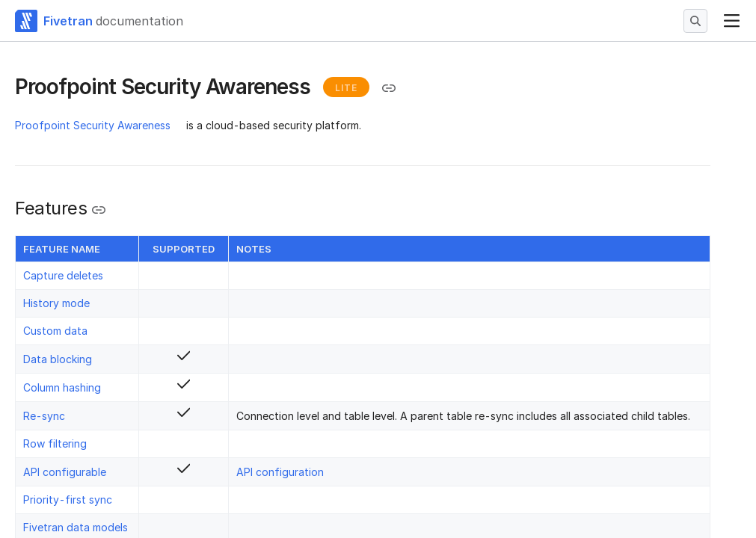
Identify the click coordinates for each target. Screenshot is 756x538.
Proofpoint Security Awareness (93, 125)
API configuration (280, 472)
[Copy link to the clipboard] (389, 88)
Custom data (55, 331)
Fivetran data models (76, 527)
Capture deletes (63, 275)
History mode (56, 303)
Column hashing (62, 387)
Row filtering (55, 443)
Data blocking (58, 359)
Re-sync (44, 416)
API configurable (65, 472)
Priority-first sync (68, 500)
